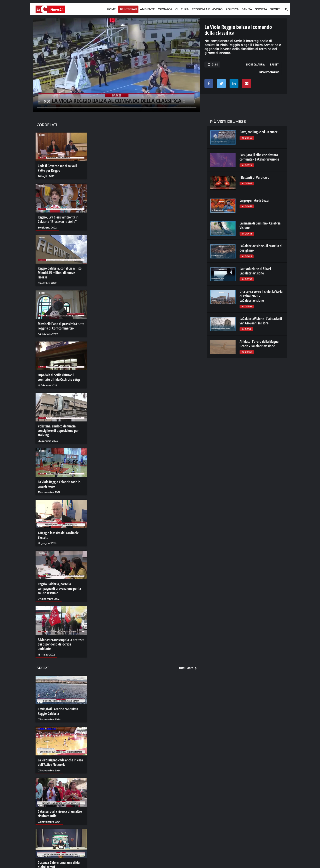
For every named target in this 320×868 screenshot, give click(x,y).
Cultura (182, 9)
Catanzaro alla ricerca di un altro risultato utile (60, 814)
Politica (232, 9)
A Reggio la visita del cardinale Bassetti (58, 535)
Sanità (247, 9)
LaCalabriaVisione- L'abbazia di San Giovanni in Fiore (261, 321)
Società (261, 9)
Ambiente (147, 9)
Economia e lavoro (207, 9)
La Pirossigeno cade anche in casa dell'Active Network (60, 762)
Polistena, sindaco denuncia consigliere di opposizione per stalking (58, 431)
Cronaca (165, 9)
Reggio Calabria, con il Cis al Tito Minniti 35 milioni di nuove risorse (60, 273)
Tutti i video (188, 668)
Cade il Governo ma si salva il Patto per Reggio (57, 168)
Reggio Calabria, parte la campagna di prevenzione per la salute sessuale (59, 588)
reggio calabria (269, 72)
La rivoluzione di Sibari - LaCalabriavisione (256, 271)
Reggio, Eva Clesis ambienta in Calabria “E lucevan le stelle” (58, 219)
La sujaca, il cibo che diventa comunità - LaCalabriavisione (259, 157)
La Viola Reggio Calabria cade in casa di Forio (59, 484)
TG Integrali (128, 9)
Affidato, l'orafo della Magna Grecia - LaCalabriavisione (259, 344)
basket (274, 64)
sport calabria (255, 64)
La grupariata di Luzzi (254, 200)
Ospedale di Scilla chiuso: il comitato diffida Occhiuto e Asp (59, 377)
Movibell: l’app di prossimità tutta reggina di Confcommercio (61, 326)
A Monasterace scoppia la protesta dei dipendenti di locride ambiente (61, 644)
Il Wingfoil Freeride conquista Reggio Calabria (58, 711)
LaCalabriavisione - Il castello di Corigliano (261, 248)
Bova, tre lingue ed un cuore (259, 132)
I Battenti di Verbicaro (254, 177)
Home (111, 9)
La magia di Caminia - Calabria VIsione (260, 225)
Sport (275, 9)
